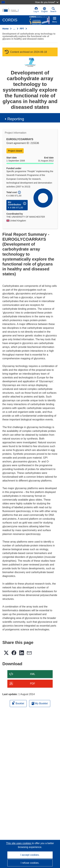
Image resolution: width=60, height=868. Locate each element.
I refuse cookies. (30, 863)
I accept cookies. (30, 855)
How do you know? (47, 2)
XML (33, 674)
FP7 (22, 29)
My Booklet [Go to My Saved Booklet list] (40, 703)
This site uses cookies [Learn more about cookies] (19, 843)
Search (53, 10)
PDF (33, 684)
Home (6, 29)
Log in (36, 10)
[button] (45, 10)
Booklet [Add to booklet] (18, 703)
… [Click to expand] (14, 29)
